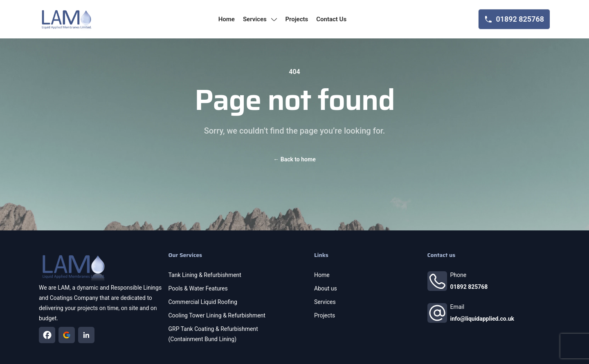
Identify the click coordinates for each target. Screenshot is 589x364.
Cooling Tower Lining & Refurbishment (217, 315)
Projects (325, 315)
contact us (331, 19)
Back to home (294, 159)
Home (322, 275)
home (227, 19)
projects (297, 19)
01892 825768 (469, 287)
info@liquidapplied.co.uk (482, 319)
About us (326, 288)
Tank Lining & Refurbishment (205, 275)
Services (325, 302)
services (260, 19)
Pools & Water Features (198, 288)
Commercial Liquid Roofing (203, 302)
